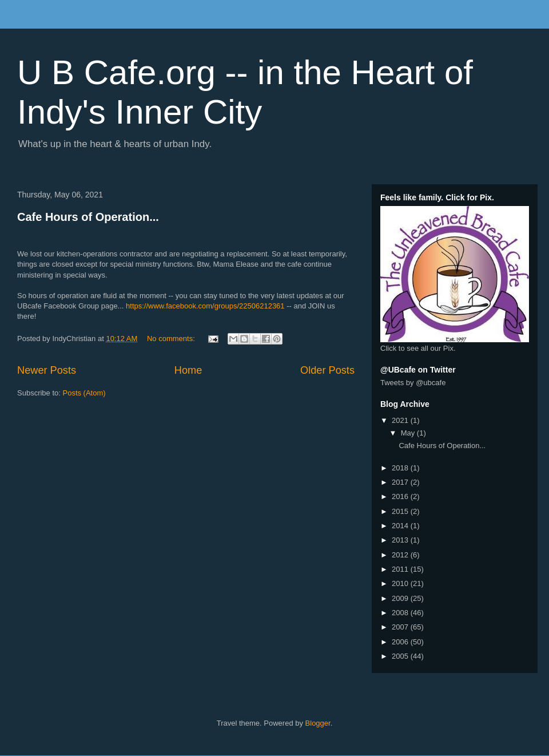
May (409, 433)
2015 (401, 511)
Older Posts (327, 370)
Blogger (318, 723)
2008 (401, 613)
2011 (401, 569)
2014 (401, 526)
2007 (401, 627)
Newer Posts (47, 370)
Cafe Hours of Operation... (88, 217)
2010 (401, 583)
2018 (401, 468)
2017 (401, 482)
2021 (401, 420)
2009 (401, 598)
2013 (401, 540)
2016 (401, 496)
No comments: (172, 339)
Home (188, 370)
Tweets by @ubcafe (413, 383)
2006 (401, 642)
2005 (401, 656)
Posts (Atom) (84, 393)
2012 (401, 555)
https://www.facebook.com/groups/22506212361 (205, 306)
